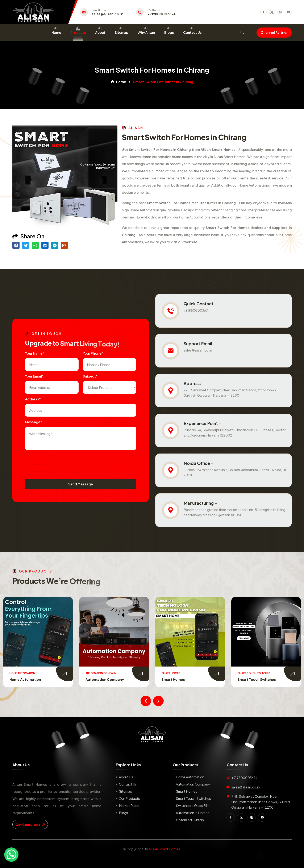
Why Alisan (146, 32)
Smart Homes (173, 679)
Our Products (129, 798)
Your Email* (34, 376)
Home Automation (25, 679)
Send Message (81, 484)
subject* (90, 376)
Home (56, 32)
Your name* (35, 353)
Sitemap (121, 32)
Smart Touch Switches (257, 679)
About (100, 32)
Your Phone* (93, 353)
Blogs (169, 32)
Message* (34, 422)
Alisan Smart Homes (164, 849)
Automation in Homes (193, 813)
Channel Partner (274, 32)
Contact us (128, 784)
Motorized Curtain (190, 820)
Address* (33, 399)
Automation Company (105, 679)
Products (78, 32)
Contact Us (192, 32)
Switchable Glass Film (193, 806)
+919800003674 (162, 14)
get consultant (30, 824)
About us (126, 777)
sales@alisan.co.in (107, 14)
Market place (129, 806)
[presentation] (57, 462)
